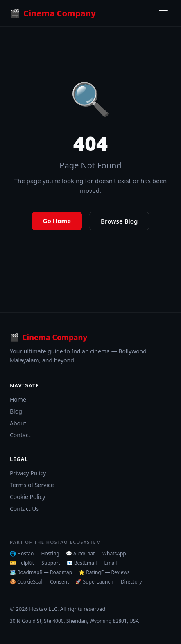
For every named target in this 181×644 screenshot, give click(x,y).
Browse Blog (119, 221)
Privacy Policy (28, 473)
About (18, 423)
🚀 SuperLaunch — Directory (109, 582)
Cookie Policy (27, 497)
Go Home (57, 221)
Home (18, 399)
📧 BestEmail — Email (92, 563)
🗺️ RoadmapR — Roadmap (41, 572)
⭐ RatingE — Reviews (104, 572)
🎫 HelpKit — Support (35, 563)
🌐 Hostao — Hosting (35, 553)
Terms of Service (32, 485)
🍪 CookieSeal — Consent (39, 582)
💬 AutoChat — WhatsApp (96, 553)
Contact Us (24, 509)
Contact (20, 435)
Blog (16, 411)
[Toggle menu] (163, 13)
